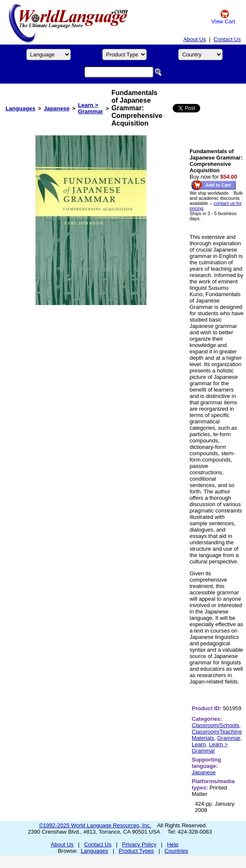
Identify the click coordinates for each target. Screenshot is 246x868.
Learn (199, 744)
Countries (176, 851)
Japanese (57, 108)
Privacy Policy (139, 844)
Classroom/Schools (215, 725)
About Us (194, 39)
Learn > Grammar (91, 108)
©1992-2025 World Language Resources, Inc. (95, 825)
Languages (20, 108)
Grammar (229, 738)
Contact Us (227, 39)
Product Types (136, 851)
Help (173, 844)
